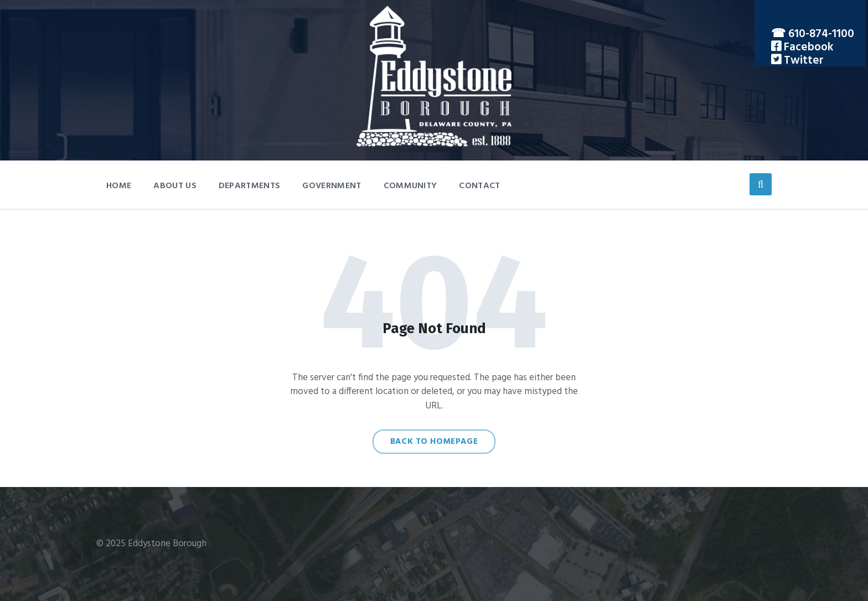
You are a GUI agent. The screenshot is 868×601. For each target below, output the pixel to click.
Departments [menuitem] (250, 186)
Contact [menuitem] (479, 186)
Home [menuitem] (119, 186)
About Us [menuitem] (175, 186)
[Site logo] (434, 144)
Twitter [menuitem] (802, 61)
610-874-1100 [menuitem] (821, 34)
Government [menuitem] (332, 186)
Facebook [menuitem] (807, 47)
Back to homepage (434, 442)
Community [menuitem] (410, 186)
